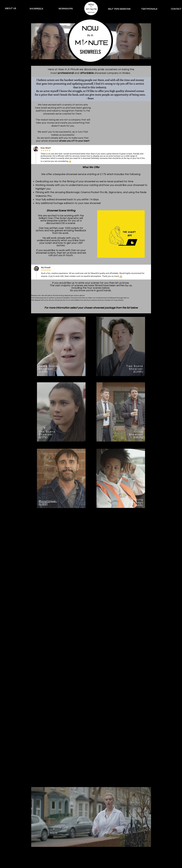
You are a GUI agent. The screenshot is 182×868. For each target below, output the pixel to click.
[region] (61, 346)
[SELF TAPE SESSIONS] (119, 9)
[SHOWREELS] (36, 9)
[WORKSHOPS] (66, 9)
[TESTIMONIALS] (149, 9)
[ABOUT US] (10, 8)
